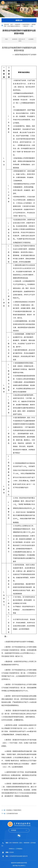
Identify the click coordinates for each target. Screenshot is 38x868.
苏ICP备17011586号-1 (19, 866)
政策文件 (26, 26)
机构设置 (18, 24)
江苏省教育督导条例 (10, 814)
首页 (12, 24)
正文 (32, 26)
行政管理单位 (26, 24)
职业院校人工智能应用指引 (11, 810)
